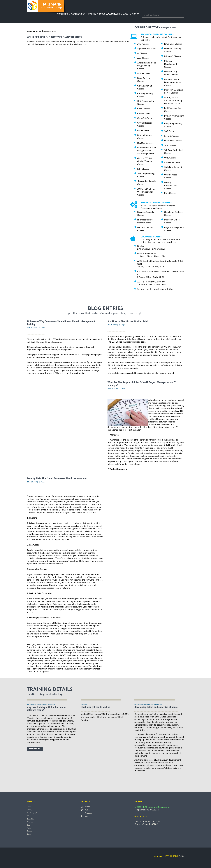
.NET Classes (143, 44)
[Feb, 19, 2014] (113, 388)
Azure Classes (144, 73)
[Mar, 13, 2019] (32, 482)
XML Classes (170, 193)
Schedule (30, 816)
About (126, 14)
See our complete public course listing (155, 289)
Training (92, 14)
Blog (28, 825)
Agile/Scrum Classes (147, 48)
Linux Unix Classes (173, 44)
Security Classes (172, 136)
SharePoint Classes (173, 140)
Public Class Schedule (110, 14)
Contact (136, 14)
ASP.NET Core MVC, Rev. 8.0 (151, 282)
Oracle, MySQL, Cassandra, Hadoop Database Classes (173, 100)
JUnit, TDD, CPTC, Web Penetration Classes (146, 192)
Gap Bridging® (32, 813)
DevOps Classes (145, 143)
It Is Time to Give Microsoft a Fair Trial (128, 321)
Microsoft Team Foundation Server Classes (173, 82)
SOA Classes (170, 145)
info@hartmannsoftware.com (155, 807)
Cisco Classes (144, 109)
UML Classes (170, 158)
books (38, 31)
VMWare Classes (172, 162)
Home (30, 31)
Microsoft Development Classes (171, 64)
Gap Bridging (78, 14)
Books (29, 834)
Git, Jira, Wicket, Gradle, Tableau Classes (145, 161)
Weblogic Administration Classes (171, 185)
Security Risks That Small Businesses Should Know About (57, 478)
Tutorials (30, 822)
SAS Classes (170, 131)
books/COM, (50, 31)
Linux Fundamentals (147, 253)
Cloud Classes (144, 113)
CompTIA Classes (145, 118)
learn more (35, 749)
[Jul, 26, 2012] (113, 325)
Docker (141, 246)
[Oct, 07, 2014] (32, 328)
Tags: (43, 328)
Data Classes (143, 130)
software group (166, 856)
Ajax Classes (143, 58)
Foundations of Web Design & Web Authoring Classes (147, 150)
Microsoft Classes (172, 56)
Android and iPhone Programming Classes (147, 66)
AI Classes (142, 53)
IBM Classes (143, 169)
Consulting (63, 14)
